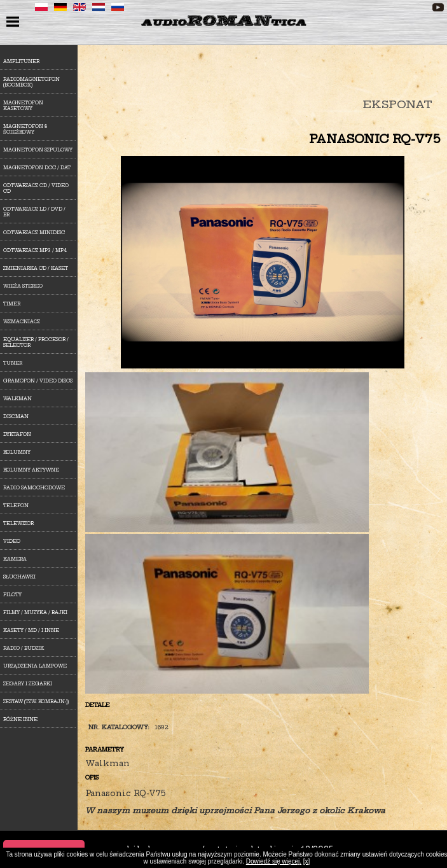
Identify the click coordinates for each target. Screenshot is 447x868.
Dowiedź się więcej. (274, 861)
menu (14, 23)
